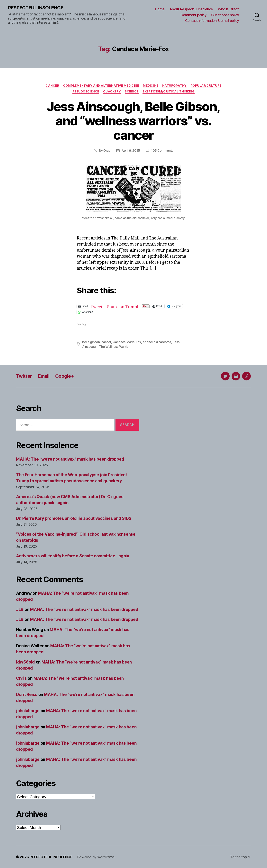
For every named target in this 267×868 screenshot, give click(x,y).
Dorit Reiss (27, 694)
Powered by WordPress (96, 857)
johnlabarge (28, 711)
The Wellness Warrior (114, 347)
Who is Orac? (228, 9)
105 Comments (162, 151)
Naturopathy (175, 86)
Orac (107, 151)
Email (44, 376)
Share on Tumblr (124, 306)
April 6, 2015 (131, 151)
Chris (21, 678)
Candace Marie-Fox (127, 342)
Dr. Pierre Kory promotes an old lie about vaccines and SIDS (74, 518)
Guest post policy (225, 15)
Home (160, 9)
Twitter (24, 376)
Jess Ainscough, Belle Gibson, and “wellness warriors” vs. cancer (134, 121)
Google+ (65, 376)
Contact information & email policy (212, 21)
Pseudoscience (86, 91)
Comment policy (193, 15)
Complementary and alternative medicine (101, 86)
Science (132, 91)
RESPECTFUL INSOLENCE (36, 8)
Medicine (151, 86)
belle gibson (91, 342)
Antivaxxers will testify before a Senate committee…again (73, 556)
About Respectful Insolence (191, 9)
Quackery (112, 91)
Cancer (52, 86)
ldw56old (25, 662)
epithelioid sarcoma (157, 342)
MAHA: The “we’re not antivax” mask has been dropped (70, 459)
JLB (20, 609)
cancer (106, 342)
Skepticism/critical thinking (169, 91)
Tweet (97, 306)
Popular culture (206, 86)
